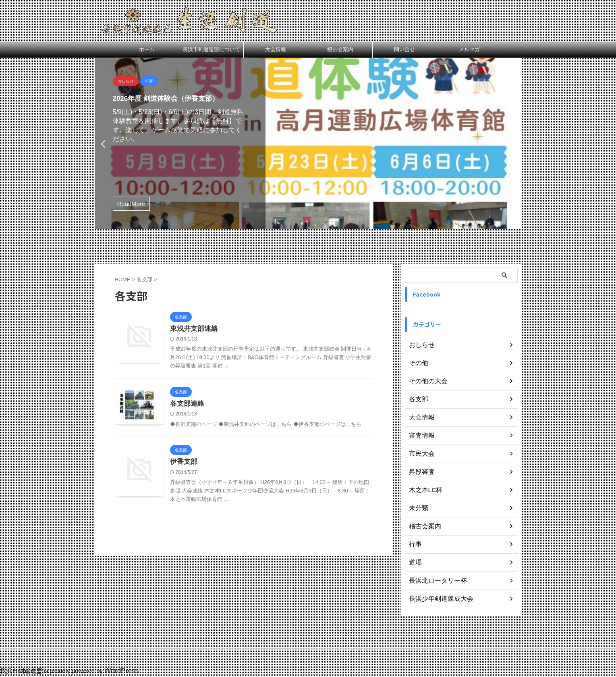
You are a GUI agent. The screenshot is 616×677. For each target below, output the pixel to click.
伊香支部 (214, 507)
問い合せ (404, 49)
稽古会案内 (340, 49)
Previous (102, 144)
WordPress (119, 672)
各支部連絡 (218, 429)
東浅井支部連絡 (224, 329)
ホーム (147, 49)
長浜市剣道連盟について (211, 49)
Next (514, 144)
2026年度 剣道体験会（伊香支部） (175, 98)
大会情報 (276, 49)
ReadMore (131, 204)
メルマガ (469, 49)
